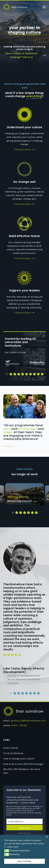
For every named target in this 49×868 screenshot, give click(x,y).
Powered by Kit (24, 833)
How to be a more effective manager (23, 764)
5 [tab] (23, 374)
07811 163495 (19, 725)
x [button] (47, 837)
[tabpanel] (12, 363)
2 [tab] (11, 374)
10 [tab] (42, 374)
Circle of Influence (13, 753)
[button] (7, 851)
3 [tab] (15, 374)
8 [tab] (34, 374)
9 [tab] (38, 374)
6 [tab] (27, 374)
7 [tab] (30, 374)
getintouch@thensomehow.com (28, 721)
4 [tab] (19, 374)
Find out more (24, 150)
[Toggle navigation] (44, 7)
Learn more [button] (13, 847)
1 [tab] (7, 374)
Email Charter (11, 748)
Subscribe (25, 828)
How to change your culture (19, 759)
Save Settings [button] (24, 861)
